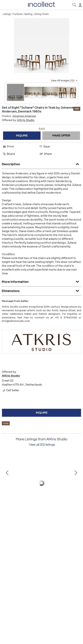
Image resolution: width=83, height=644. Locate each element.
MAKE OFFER (61, 136)
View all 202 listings (42, 445)
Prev (7, 483)
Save (44, 146)
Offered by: (18, 120)
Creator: (19, 116)
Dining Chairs (41, 14)
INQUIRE (22, 136)
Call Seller (11, 390)
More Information (41, 281)
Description (41, 163)
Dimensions (41, 290)
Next (76, 483)
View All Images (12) (65, 81)
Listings (7, 14)
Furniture (17, 14)
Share (46, 154)
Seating (28, 14)
